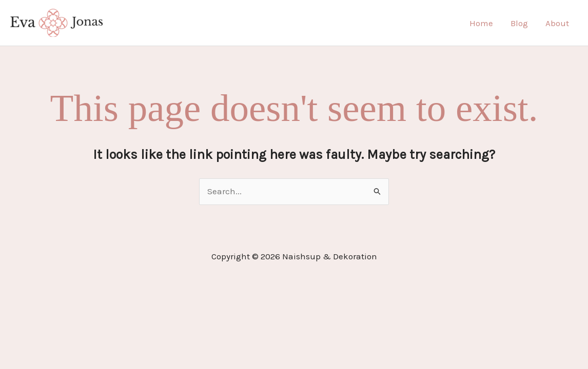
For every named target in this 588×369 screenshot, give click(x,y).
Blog (519, 23)
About (557, 23)
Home (481, 23)
